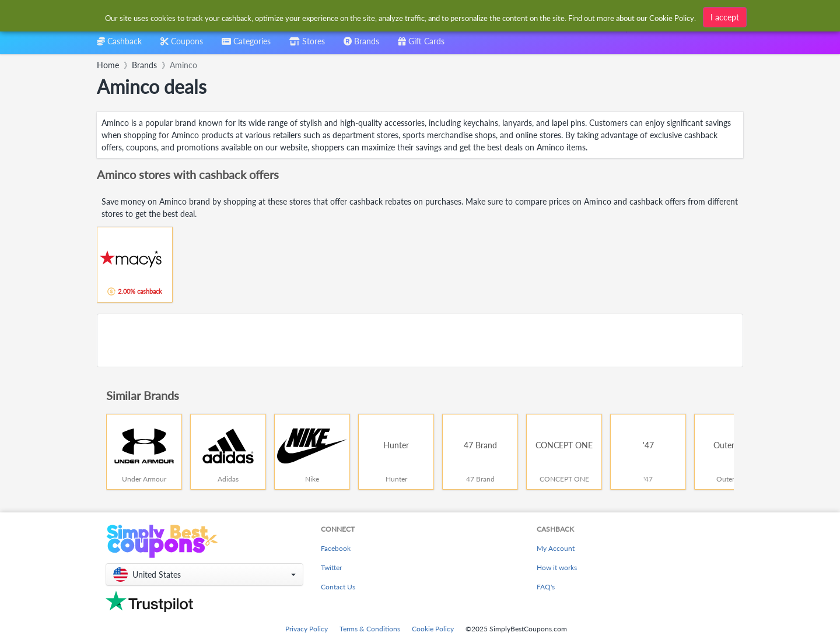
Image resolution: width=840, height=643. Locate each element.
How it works (557, 568)
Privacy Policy (307, 629)
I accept (725, 17)
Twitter (331, 568)
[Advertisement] (420, 340)
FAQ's (546, 587)
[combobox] (246, 45)
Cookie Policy (433, 629)
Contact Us (338, 587)
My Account (556, 548)
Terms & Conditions (370, 629)
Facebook (336, 548)
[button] (204, 575)
